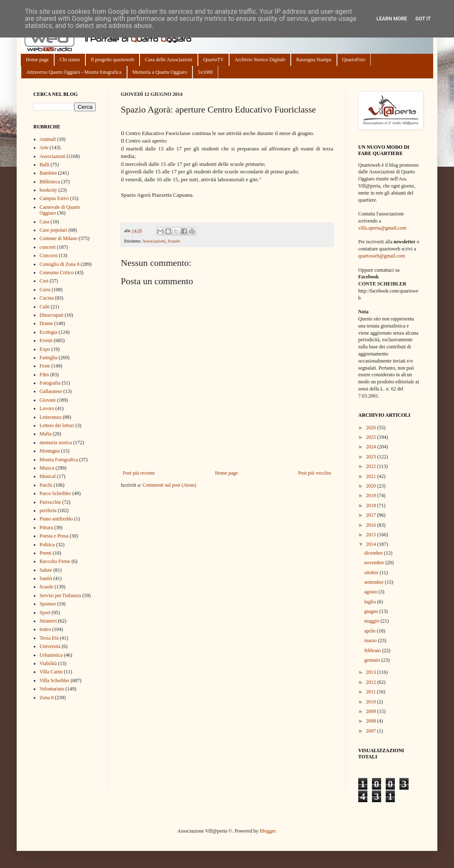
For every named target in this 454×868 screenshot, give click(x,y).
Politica (47, 545)
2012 (372, 682)
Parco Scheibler (55, 493)
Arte (44, 148)
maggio (372, 621)
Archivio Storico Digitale (260, 60)
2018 (372, 505)
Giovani (48, 400)
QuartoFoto (354, 60)
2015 (372, 535)
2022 (372, 466)
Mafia (46, 434)
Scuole (174, 241)
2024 (372, 447)
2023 (372, 457)
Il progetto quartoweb (112, 60)
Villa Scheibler (55, 680)
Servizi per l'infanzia (60, 595)
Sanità (46, 578)
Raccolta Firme (55, 561)
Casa (44, 222)
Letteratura (51, 417)
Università (50, 646)
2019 (372, 495)
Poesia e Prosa (54, 536)
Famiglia (49, 358)
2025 (372, 437)
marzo (371, 640)
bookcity (48, 190)
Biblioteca (50, 182)
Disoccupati (51, 315)
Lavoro (47, 408)
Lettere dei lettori (57, 425)
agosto (371, 592)
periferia (48, 510)
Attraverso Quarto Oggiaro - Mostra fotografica (74, 72)
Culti (45, 307)
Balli (44, 165)
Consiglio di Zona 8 (60, 264)
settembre (374, 582)
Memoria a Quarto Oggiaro (160, 72)
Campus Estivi (54, 198)
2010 (372, 702)
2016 (372, 525)
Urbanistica (51, 655)
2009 (372, 711)
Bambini (48, 173)
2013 (372, 672)
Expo (45, 349)
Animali (48, 139)
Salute (46, 570)
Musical (48, 476)
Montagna (50, 451)
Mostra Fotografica (59, 460)
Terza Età (49, 638)
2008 (372, 721)
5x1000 (205, 72)
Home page (37, 60)
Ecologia (49, 332)
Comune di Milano (59, 238)
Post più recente (139, 473)
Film (44, 375)
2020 (372, 486)
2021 (372, 476)
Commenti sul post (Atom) (169, 485)
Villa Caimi (51, 672)
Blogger (267, 831)
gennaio (373, 660)
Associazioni (154, 241)
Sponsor (48, 604)
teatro (45, 629)
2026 (372, 428)
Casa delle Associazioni (169, 60)
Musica (47, 468)
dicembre (374, 553)
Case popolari (53, 230)
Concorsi (49, 255)
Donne (46, 323)
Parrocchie (50, 502)
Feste (45, 366)
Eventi (46, 340)
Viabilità (48, 663)
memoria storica (56, 443)
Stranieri (48, 621)
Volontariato (52, 689)
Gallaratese (51, 391)
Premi (46, 553)
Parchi (46, 485)
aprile (370, 631)
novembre (375, 563)
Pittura (46, 528)
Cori (44, 281)
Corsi (45, 290)
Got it (423, 19)
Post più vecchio (315, 473)
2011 (372, 692)
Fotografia (50, 383)
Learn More (392, 19)
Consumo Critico (57, 273)
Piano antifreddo (56, 519)
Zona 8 (47, 698)
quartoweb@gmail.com (382, 256)
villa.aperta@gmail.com (382, 228)
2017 (372, 515)
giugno (372, 611)
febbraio (373, 650)
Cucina (47, 298)
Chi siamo (70, 60)
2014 (372, 544)
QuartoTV (213, 60)
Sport (45, 613)
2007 (372, 731)
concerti (48, 247)
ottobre (372, 573)
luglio (370, 602)
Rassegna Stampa (314, 60)
